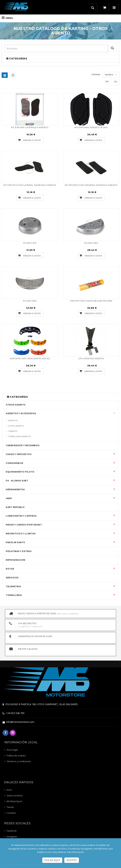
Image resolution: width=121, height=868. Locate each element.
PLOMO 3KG (30, 301)
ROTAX (10, 569)
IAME (9, 498)
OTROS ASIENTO (16, 405)
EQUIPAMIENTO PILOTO (20, 472)
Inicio (9, 790)
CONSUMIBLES (15, 463)
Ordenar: (96, 74)
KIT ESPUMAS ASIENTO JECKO (91, 127)
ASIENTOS (13, 420)
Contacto (11, 813)
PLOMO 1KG (30, 243)
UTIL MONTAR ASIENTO (91, 358)
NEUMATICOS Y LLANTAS (21, 534)
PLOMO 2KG (91, 243)
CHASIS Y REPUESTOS (19, 454)
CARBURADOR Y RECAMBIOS (23, 445)
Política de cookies (16, 756)
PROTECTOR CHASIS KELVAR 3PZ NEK (91, 301)
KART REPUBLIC (15, 507)
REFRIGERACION (16, 560)
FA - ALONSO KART (17, 481)
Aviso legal (12, 750)
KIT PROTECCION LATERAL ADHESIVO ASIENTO (30, 185)
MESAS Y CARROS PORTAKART (24, 525)
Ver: (107, 81)
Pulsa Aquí (52, 860)
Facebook (12, 831)
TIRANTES (13, 431)
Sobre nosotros (15, 796)
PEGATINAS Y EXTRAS (19, 551)
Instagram (12, 837)
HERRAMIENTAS (15, 489)
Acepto (72, 860)
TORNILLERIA (14, 595)
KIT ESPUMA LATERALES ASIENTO (30, 127)
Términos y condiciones (19, 761)
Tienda (10, 807)
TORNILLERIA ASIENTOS (20, 436)
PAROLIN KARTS (15, 542)
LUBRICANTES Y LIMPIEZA (21, 516)
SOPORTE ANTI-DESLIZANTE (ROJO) (30, 358)
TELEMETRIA (13, 586)
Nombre (109, 75)
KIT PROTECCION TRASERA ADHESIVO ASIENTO (91, 185)
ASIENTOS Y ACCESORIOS (21, 413)
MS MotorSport (14, 801)
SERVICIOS (12, 578)
